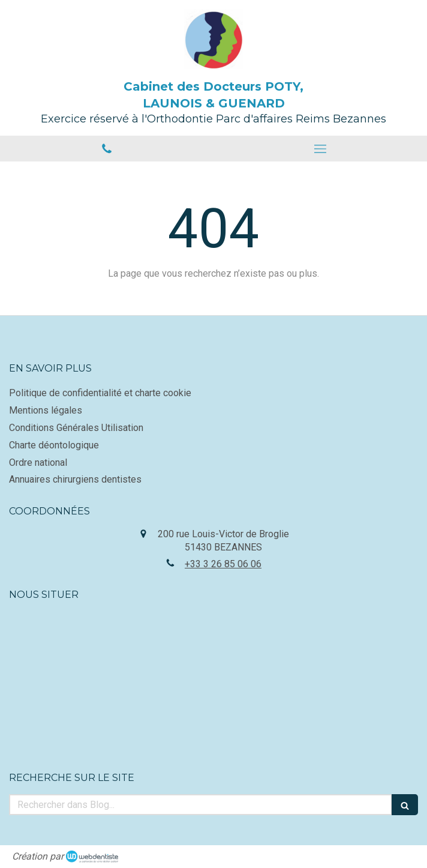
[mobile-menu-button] (320, 149)
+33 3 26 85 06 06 (223, 564)
